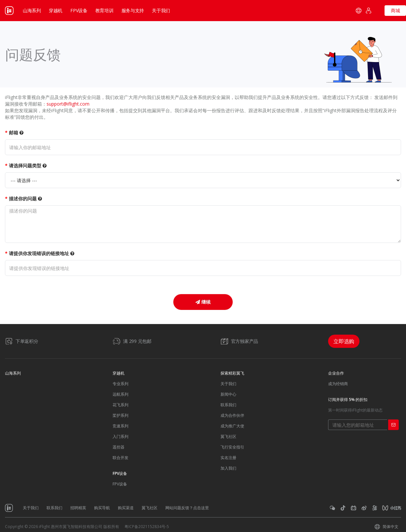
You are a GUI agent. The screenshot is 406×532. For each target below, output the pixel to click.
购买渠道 (126, 508)
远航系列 (120, 394)
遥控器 (118, 447)
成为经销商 (338, 384)
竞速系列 (120, 426)
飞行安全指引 (232, 447)
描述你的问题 (25, 199)
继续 (203, 302)
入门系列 (120, 436)
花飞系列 (120, 405)
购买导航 (102, 508)
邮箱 (16, 133)
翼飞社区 (228, 436)
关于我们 (228, 384)
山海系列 (32, 11)
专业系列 (120, 384)
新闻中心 (228, 394)
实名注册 (228, 458)
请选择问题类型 (28, 166)
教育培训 (104, 11)
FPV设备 (79, 11)
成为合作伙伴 (232, 415)
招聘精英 (78, 508)
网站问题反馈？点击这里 (187, 508)
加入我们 (228, 468)
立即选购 (344, 341)
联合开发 (120, 458)
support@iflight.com (68, 104)
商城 (395, 10)
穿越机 (56, 11)
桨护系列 (120, 415)
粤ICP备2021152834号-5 (147, 527)
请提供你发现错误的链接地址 (42, 253)
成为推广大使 (232, 426)
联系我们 (228, 405)
